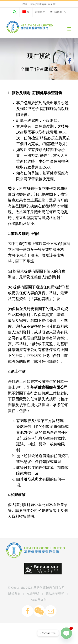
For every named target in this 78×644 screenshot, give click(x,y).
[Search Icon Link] (15, 12)
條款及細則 (39, 600)
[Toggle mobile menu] (70, 29)
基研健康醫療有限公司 (49, 588)
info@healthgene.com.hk (43, 4)
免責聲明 (33, 594)
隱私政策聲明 (55, 594)
